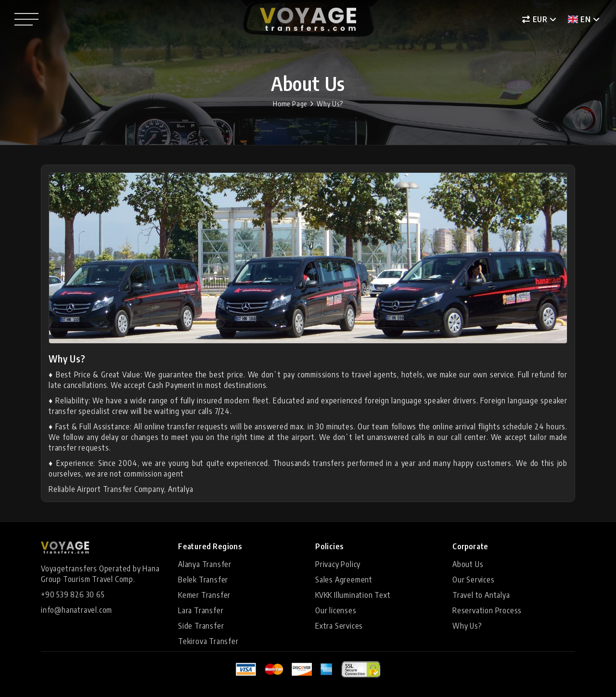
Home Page (290, 104)
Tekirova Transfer (208, 641)
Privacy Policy (338, 564)
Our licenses (336, 610)
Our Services (474, 580)
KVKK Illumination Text (353, 595)
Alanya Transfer (205, 564)
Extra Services (339, 626)
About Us (468, 564)
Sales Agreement (344, 580)
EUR (535, 19)
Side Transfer (201, 626)
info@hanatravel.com (77, 610)
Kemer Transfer (204, 595)
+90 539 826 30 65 (73, 594)
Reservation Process (487, 610)
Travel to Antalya (481, 595)
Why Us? (330, 104)
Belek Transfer (203, 580)
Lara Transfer (201, 610)
